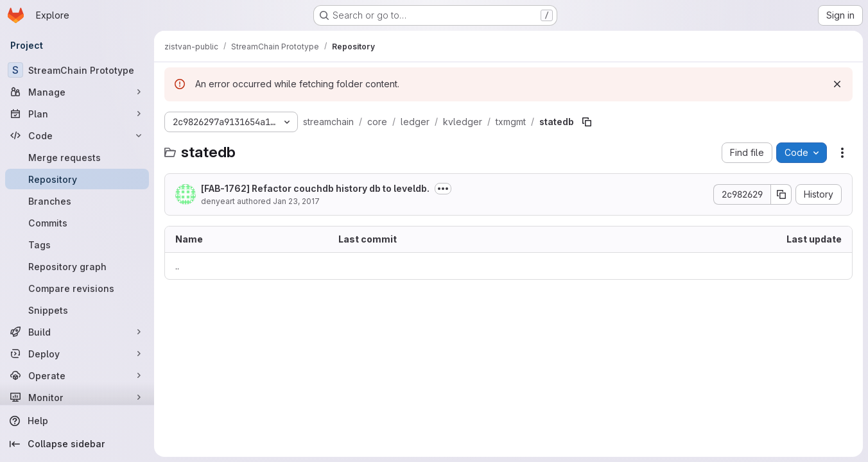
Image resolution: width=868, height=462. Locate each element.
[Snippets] (77, 310)
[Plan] (77, 114)
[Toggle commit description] (443, 189)
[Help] (77, 421)
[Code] (77, 135)
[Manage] (77, 92)
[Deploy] (77, 354)
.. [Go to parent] (177, 266)
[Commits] (77, 223)
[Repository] (77, 179)
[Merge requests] (77, 157)
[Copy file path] (587, 122)
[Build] (77, 332)
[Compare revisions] (77, 288)
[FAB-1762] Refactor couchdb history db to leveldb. (315, 188)
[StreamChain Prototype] (77, 70)
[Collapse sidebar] (77, 444)
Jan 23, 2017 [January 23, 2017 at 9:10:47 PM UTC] (296, 201)
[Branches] (77, 201)
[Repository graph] (77, 266)
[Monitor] (77, 397)
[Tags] (77, 244)
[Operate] (77, 375)
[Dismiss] (837, 84)
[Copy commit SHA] (781, 194)
